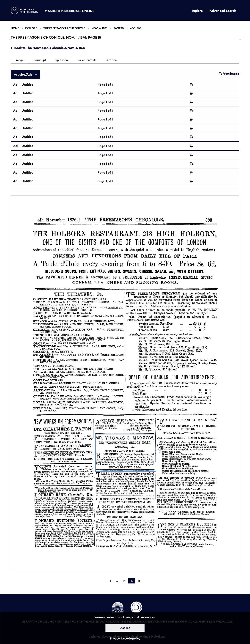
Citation (111, 60)
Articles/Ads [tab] (23, 74)
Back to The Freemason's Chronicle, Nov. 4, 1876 (48, 48)
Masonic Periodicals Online (69, 11)
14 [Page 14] (124, 581)
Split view (62, 60)
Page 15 (119, 28)
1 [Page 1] (110, 581)
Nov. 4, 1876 (99, 28)
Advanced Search (223, 11)
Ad (15, 85)
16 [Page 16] (139, 581)
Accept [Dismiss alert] (125, 628)
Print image (229, 74)
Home (15, 28)
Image (20, 60)
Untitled (27, 85)
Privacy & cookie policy (125, 639)
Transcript (40, 60)
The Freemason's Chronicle (64, 28)
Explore (197, 11)
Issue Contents (87, 60)
